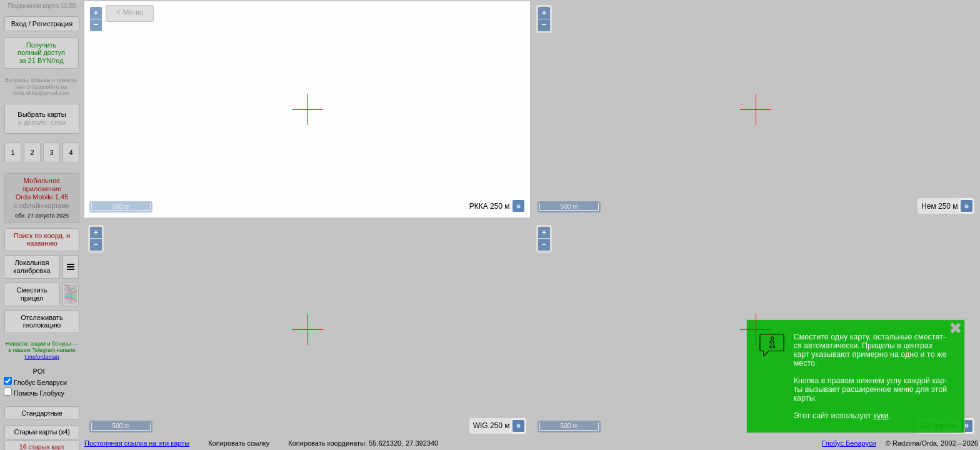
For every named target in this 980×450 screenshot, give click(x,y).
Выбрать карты (42, 118)
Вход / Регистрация (42, 24)
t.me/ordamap (42, 357)
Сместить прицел (32, 294)
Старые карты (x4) (42, 432)
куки (881, 416)
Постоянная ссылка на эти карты (137, 443)
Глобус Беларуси (35, 382)
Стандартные (42, 413)
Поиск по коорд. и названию (42, 240)
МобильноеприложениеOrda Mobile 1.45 (42, 198)
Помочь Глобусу (34, 393)
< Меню (130, 12)
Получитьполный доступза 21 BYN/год (41, 53)
